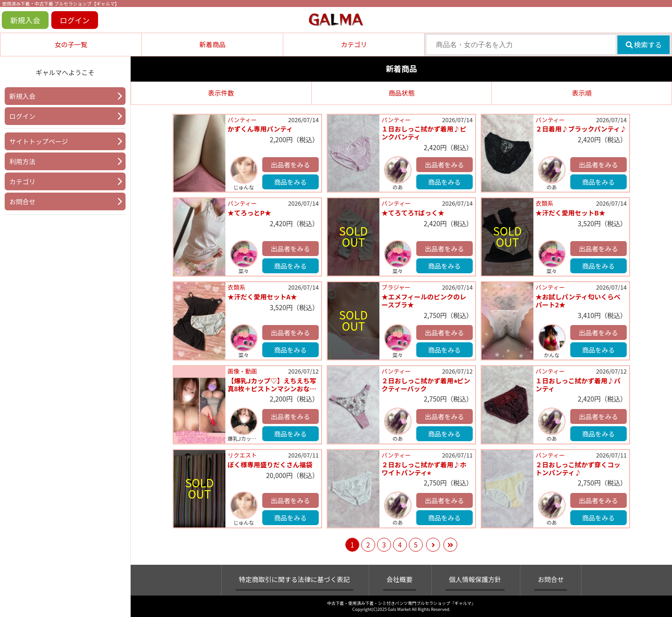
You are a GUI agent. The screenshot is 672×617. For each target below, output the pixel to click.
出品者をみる (290, 165)
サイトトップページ (39, 141)
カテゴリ (354, 44)
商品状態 (401, 93)
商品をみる (290, 182)
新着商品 (212, 44)
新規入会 (25, 20)
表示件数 (221, 93)
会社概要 (399, 579)
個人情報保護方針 (475, 579)
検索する (644, 45)
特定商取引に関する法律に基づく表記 (294, 579)
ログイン (75, 20)
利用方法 (22, 161)
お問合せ (22, 201)
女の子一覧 (71, 44)
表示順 (582, 93)
